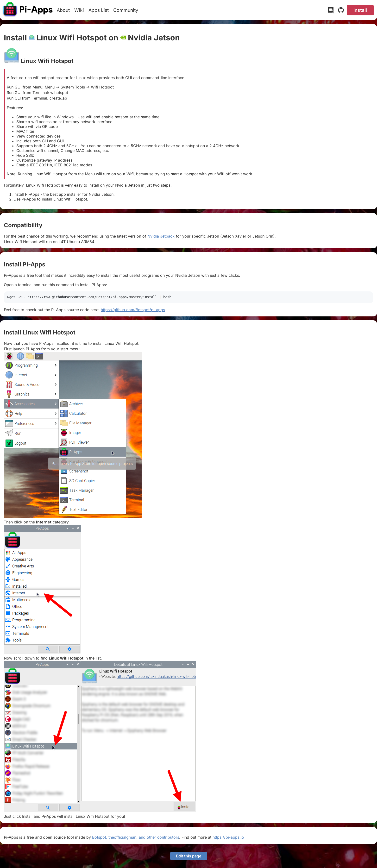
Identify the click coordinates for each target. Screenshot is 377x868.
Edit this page (189, 856)
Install (360, 10)
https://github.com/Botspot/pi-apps (133, 310)
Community (126, 10)
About (63, 10)
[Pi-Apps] (28, 10)
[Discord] (331, 11)
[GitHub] (341, 11)
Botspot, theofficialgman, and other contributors (136, 837)
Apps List (99, 10)
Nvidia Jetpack (161, 236)
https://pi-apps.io (228, 837)
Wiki (79, 10)
